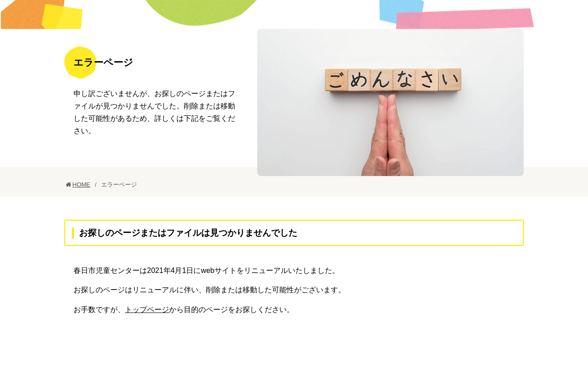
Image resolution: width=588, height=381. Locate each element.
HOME (82, 213)
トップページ (147, 338)
